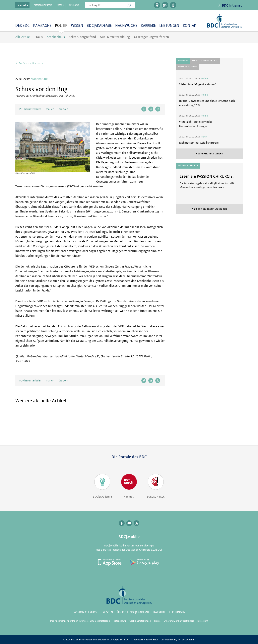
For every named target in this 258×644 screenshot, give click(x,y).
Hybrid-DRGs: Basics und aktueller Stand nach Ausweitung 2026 (207, 103)
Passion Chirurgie (43, 5)
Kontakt (190, 26)
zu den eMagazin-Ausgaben (211, 209)
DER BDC (22, 26)
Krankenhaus (56, 37)
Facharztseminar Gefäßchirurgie (199, 143)
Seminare (183, 61)
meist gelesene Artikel (205, 61)
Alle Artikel (23, 37)
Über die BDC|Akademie (133, 612)
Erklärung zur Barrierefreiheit (179, 621)
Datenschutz (120, 621)
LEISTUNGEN (169, 26)
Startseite (23, 5)
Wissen (77, 26)
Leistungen (177, 612)
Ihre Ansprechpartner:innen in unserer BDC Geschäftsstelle (80, 621)
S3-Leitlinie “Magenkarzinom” (197, 84)
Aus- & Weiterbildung (115, 37)
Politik (61, 26)
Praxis (39, 37)
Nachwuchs (126, 26)
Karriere (148, 26)
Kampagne (42, 26)
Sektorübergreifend (82, 37)
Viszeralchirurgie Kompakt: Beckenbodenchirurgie (196, 124)
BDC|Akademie (99, 26)
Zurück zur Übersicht (29, 63)
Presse (60, 5)
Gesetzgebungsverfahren (151, 37)
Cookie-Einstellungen (140, 621)
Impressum (202, 621)
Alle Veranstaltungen (211, 154)
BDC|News (74, 5)
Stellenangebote (187, 67)
